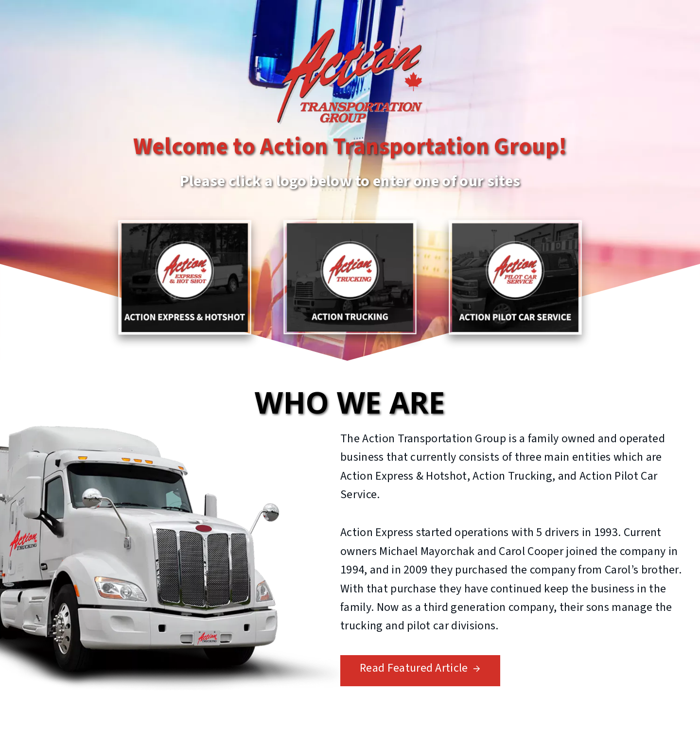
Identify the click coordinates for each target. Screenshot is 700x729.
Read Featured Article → (420, 668)
